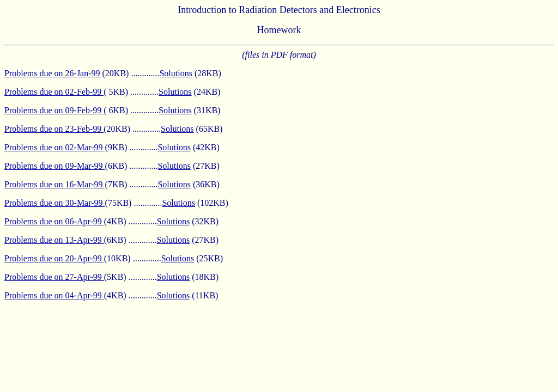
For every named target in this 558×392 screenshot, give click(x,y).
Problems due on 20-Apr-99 (54, 258)
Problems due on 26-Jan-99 (53, 73)
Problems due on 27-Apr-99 (54, 277)
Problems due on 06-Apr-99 (54, 221)
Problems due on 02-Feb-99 (54, 92)
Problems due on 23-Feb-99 (54, 129)
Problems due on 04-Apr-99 (54, 295)
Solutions (175, 73)
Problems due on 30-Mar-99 (55, 203)
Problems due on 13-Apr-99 (54, 240)
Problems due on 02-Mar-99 (55, 147)
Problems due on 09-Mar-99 (55, 166)
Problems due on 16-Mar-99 (55, 184)
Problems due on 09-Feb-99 (54, 110)
